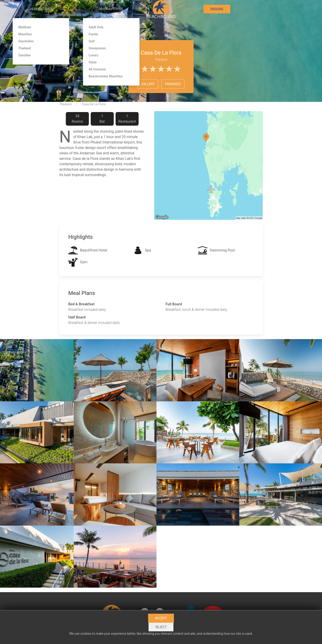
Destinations (41, 9)
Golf (92, 41)
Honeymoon (97, 48)
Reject (161, 627)
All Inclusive (97, 69)
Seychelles (26, 41)
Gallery (148, 84)
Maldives (25, 27)
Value (93, 62)
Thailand (25, 48)
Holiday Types (111, 9)
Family (93, 34)
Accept (161, 618)
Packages (173, 84)
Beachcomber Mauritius (106, 76)
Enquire (217, 9)
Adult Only (96, 27)
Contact (190, 9)
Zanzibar (25, 55)
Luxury (94, 55)
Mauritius (25, 34)
